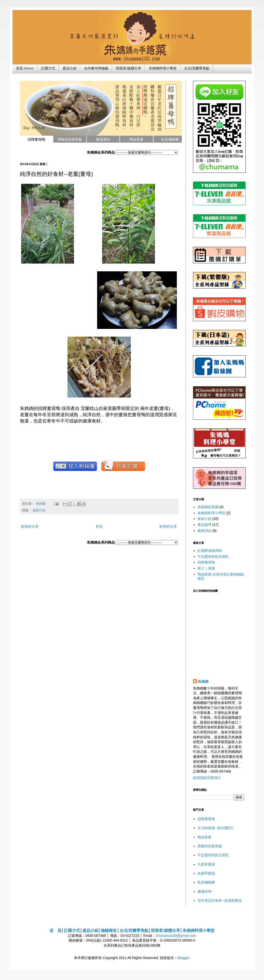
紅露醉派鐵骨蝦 (210, 551)
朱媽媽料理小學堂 (163, 68)
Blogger (183, 958)
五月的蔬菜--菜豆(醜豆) (216, 828)
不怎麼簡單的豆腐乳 (213, 557)
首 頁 (56, 930)
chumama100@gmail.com (176, 936)
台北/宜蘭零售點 (197, 68)
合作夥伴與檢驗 (96, 68)
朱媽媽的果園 (208, 507)
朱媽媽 (41, 504)
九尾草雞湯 (206, 864)
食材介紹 (39, 510)
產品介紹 (69, 68)
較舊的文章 (168, 526)
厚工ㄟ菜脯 (206, 568)
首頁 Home (25, 68)
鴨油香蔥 (204, 837)
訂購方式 (48, 68)
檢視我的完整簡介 (207, 778)
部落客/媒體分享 (129, 68)
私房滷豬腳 (206, 882)
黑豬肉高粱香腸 (210, 846)
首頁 (99, 526)
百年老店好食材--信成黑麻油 (220, 900)
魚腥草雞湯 (206, 873)
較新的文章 (30, 526)
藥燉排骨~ (205, 891)
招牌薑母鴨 (206, 562)
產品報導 (204, 525)
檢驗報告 (109, 930)
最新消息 (204, 531)
